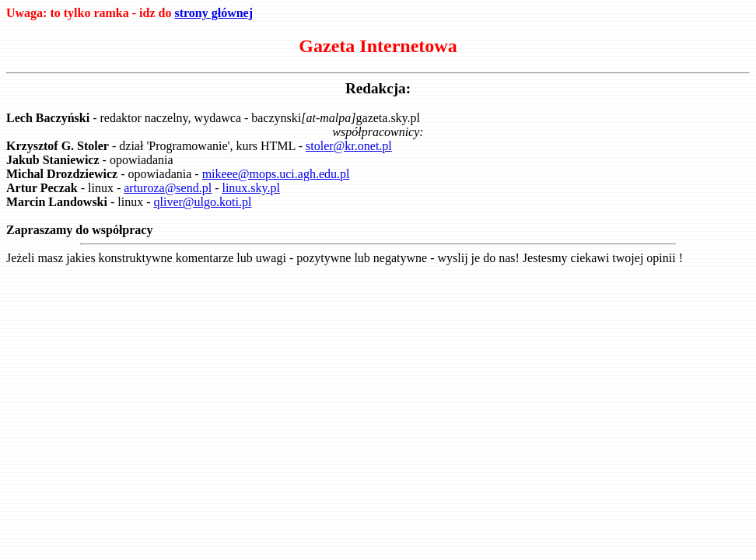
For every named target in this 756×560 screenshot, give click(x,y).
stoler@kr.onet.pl (349, 146)
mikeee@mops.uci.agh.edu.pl (276, 174)
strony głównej (213, 13)
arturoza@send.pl (168, 188)
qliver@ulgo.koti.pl (203, 202)
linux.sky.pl (251, 188)
